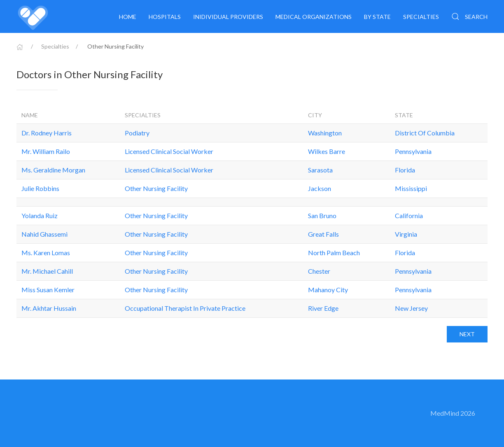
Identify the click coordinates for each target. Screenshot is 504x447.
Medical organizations (314, 17)
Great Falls (323, 234)
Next (467, 334)
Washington (325, 133)
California (409, 215)
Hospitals (165, 17)
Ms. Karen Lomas (46, 253)
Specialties (421, 17)
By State (377, 17)
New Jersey (411, 308)
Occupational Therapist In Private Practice (185, 308)
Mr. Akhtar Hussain (49, 308)
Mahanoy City (328, 290)
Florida (405, 170)
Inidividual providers (228, 17)
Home (128, 17)
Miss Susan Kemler (48, 290)
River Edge (323, 308)
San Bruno (322, 215)
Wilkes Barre (327, 151)
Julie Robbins (40, 188)
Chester (319, 271)
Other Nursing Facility (156, 188)
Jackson (320, 188)
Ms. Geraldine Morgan (53, 170)
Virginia (406, 234)
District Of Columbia (425, 133)
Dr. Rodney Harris (47, 133)
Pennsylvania (413, 151)
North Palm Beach (334, 253)
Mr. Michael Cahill (47, 271)
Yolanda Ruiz (40, 215)
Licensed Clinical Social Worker (169, 151)
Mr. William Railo (46, 151)
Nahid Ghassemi (44, 234)
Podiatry (137, 133)
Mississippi (411, 188)
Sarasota (320, 170)
